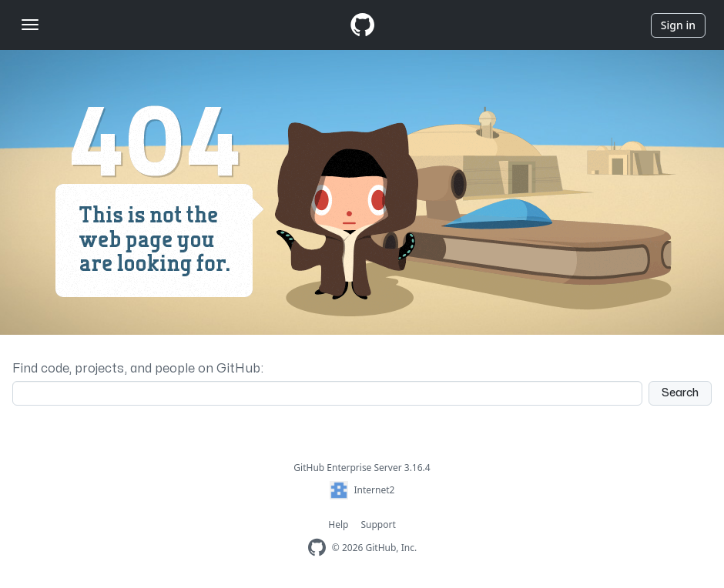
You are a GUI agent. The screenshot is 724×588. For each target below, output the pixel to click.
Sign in (678, 25)
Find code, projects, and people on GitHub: (138, 369)
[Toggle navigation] (30, 25)
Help (338, 525)
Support (378, 525)
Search (680, 393)
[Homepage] (362, 25)
